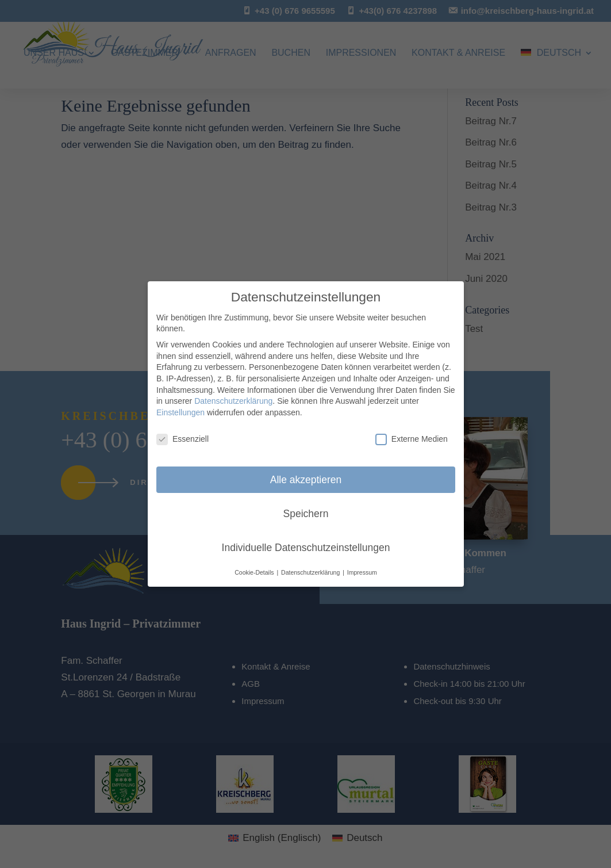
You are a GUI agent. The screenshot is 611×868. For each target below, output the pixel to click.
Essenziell (182, 439)
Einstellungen (180, 412)
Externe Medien (411, 439)
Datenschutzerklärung (233, 401)
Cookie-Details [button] (255, 572)
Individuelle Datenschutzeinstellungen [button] (305, 547)
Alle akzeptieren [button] (305, 480)
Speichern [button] (305, 514)
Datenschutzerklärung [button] (311, 572)
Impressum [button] (362, 572)
